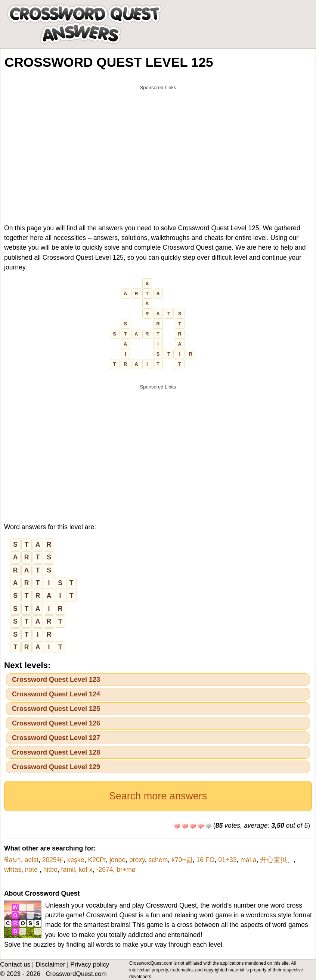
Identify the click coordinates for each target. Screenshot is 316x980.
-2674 (104, 870)
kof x (86, 870)
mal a (248, 860)
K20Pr (97, 860)
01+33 (227, 860)
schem (158, 860)
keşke (76, 860)
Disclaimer (50, 965)
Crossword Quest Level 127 (56, 738)
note (32, 870)
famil (68, 870)
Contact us (15, 965)
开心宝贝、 (277, 860)
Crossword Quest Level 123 (56, 680)
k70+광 (182, 860)
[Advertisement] (158, 146)
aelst (32, 860)
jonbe (117, 860)
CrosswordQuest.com (76, 974)
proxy (137, 860)
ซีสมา (13, 860)
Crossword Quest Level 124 (56, 694)
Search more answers (158, 796)
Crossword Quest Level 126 (56, 723)
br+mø (126, 870)
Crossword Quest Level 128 (56, 752)
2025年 (53, 860)
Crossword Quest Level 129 (56, 767)
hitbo (50, 870)
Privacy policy (90, 965)
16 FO (206, 860)
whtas (13, 870)
